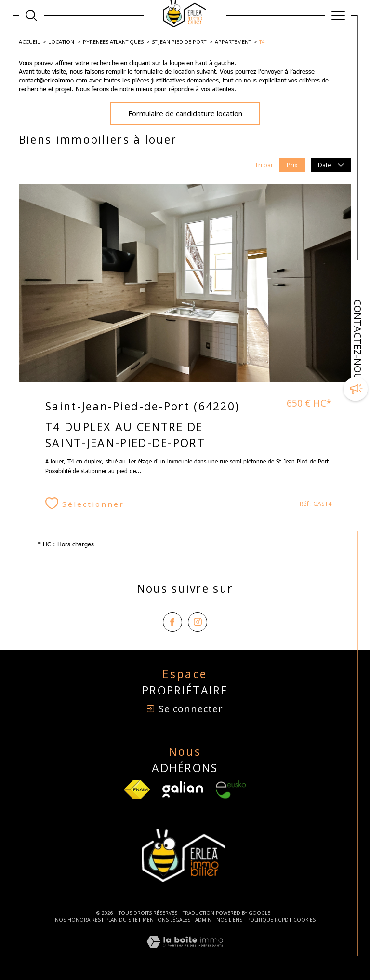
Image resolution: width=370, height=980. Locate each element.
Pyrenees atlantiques (113, 42)
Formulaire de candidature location (185, 113)
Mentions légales (166, 920)
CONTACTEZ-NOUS (358, 342)
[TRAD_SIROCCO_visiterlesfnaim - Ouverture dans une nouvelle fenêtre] (137, 789)
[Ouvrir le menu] (338, 15)
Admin (203, 920)
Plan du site (122, 920)
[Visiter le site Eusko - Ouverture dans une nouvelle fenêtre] (231, 789)
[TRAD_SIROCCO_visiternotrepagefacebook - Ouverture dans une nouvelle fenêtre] (172, 622)
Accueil (29, 42)
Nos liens (229, 920)
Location (61, 42)
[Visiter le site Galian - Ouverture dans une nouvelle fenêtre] (183, 789)
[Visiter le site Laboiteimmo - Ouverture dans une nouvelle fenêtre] (185, 952)
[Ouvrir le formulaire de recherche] (31, 15)
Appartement (233, 42)
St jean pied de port (179, 42)
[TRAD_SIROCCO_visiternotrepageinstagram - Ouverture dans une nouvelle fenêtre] (198, 622)
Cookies (304, 920)
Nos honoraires (78, 920)
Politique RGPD (268, 920)
